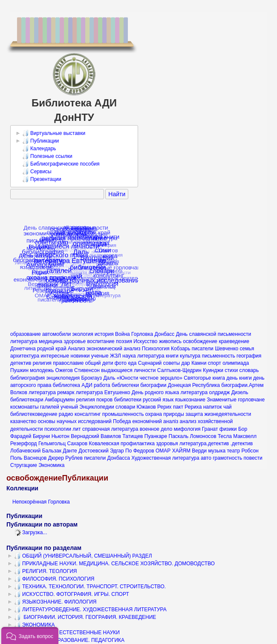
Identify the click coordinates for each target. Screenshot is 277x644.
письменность (219, 356)
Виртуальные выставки (54, 133)
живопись (170, 341)
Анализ (76, 349)
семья (247, 349)
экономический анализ (114, 349)
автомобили (56, 334)
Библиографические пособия (61, 164)
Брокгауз (91, 378)
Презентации (42, 179)
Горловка (142, 334)
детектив (21, 363)
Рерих (164, 407)
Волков (19, 392)
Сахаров (77, 444)
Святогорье (197, 378)
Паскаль (179, 436)
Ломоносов (203, 436)
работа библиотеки (116, 385)
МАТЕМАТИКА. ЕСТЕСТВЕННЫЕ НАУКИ (67, 633)
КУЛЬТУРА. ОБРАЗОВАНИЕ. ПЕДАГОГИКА (69, 640)
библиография (27, 378)
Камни (199, 363)
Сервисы (37, 172)
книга (218, 378)
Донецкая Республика (194, 385)
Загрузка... (31, 532)
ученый (69, 407)
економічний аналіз (156, 421)
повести (253, 458)
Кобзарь (180, 349)
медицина (50, 341)
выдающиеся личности (128, 370)
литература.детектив (204, 444)
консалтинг (88, 414)
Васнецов (35, 458)
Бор (243, 429)
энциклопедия (63, 378)
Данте (70, 451)
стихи (231, 370)
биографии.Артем (242, 385)
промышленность (123, 414)
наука (129, 356)
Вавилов (111, 436)
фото (121, 363)
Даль (109, 378)
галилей (50, 407)
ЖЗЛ (115, 356)
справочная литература (110, 429)
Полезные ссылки (47, 156)
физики (228, 429)
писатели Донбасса (107, 458)
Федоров (144, 451)
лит (76, 429)
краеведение (234, 341)
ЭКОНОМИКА (34, 625)
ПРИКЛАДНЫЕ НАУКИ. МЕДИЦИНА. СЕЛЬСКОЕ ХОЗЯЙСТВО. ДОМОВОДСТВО (114, 564)
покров (104, 400)
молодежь (42, 370)
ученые (100, 356)
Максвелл (245, 436)
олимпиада (236, 363)
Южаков (146, 407)
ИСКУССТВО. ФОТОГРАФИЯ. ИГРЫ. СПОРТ (72, 594)
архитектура (25, 356)
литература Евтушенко (103, 392)
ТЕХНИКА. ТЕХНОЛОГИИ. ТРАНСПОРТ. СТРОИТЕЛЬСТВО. (90, 587)
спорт (215, 363)
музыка (217, 451)
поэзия (124, 341)
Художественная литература (165, 458)
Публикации (40, 141)
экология (82, 334)
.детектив (242, 444)
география (249, 356)
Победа (122, 421)
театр (233, 451)
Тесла (225, 436)
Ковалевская (104, 444)
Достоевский (94, 451)
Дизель (240, 392)
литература (24, 341)
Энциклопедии (97, 407)
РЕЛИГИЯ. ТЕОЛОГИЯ (46, 571)
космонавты (25, 407)
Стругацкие (24, 465)
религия (86, 400)
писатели (203, 349)
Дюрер (56, 458)
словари (125, 407)
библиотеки (128, 400)
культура (190, 356)
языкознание (190, 400)
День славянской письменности (214, 334)
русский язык (158, 400)
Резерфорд (24, 444)
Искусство (145, 341)
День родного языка (155, 392)
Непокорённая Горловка (41, 502)
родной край (52, 349)
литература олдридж (205, 392)
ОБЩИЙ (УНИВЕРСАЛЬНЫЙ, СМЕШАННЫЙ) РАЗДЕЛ (83, 556)
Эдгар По (121, 451)
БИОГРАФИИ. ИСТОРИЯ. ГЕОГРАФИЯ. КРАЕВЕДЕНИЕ (85, 617)
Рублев (74, 458)
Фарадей (21, 436)
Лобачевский (25, 451)
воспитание (101, 341)
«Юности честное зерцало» (150, 378)
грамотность (227, 458)
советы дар (177, 363)
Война (123, 334)
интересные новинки (65, 356)
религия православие (58, 363)
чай (228, 407)
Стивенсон (87, 370)
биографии (153, 385)
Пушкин (19, 370)
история (104, 334)
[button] (30, 635)
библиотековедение (34, 414)
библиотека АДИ (73, 385)
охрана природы (165, 414)
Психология (156, 349)
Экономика (51, 465)
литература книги (158, 356)
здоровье (75, 341)
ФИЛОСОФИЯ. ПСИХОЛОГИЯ (54, 579)
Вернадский (85, 436)
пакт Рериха (187, 407)
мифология (187, 429)
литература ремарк (51, 392)
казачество (23, 421)
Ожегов (64, 370)
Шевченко (227, 349)
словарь (249, 370)
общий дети (99, 363)
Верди (199, 451)
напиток (213, 407)
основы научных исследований (75, 421)
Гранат (210, 429)
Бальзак (52, 451)
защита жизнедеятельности (218, 414)
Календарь (39, 149)
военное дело (156, 429)
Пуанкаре (156, 436)
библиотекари (27, 400)
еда (132, 363)
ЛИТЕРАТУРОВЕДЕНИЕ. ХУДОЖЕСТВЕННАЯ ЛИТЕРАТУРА (90, 610)
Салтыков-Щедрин (179, 370)
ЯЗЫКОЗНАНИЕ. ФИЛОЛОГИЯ (55, 602)
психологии (58, 429)
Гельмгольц (52, 444)
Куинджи (213, 370)
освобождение (200, 341)
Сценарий (150, 363)
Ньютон (61, 436)
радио (66, 414)
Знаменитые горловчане (236, 400)
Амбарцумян (60, 400)
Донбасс (164, 334)
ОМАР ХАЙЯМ (173, 451)
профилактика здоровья (149, 444)
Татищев (133, 436)
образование (26, 334)
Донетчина (23, 349)
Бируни (41, 436)
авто (206, 458)
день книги (239, 378)
